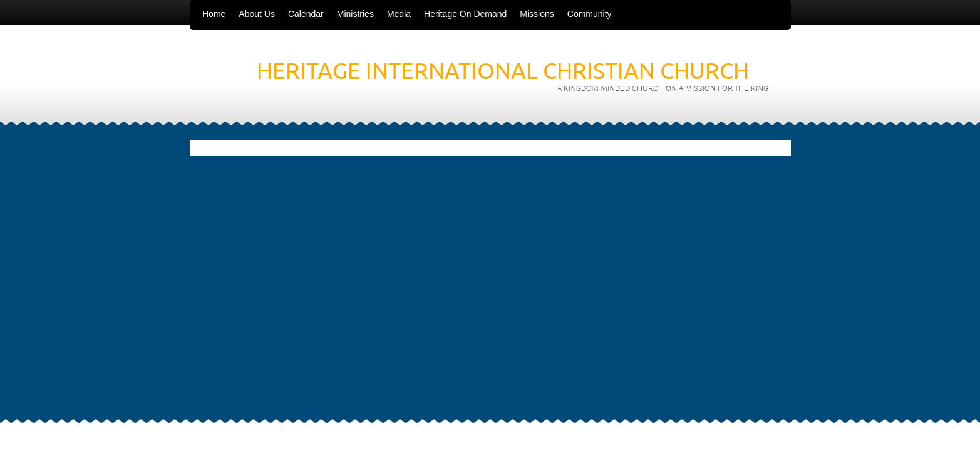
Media (399, 14)
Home (214, 14)
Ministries (355, 14)
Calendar (306, 14)
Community (590, 14)
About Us (257, 14)
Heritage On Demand (465, 14)
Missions (537, 14)
